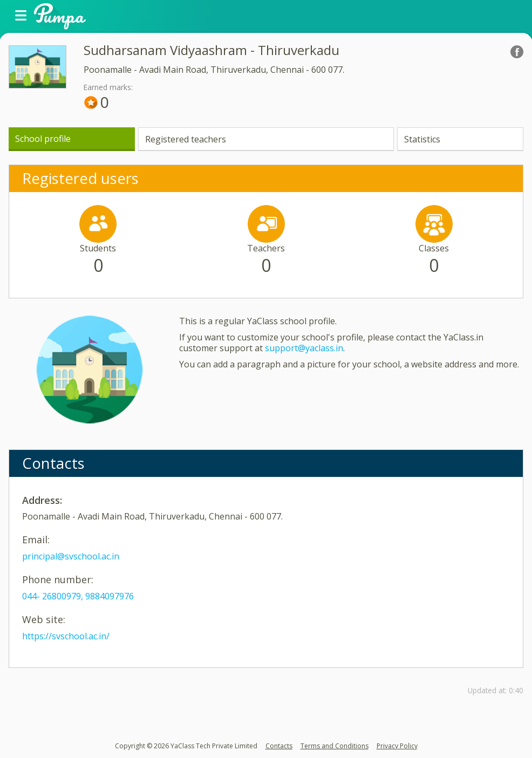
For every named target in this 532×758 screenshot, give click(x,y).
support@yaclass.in (304, 348)
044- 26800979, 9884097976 (78, 596)
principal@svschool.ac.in (71, 556)
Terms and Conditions (335, 746)
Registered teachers (186, 139)
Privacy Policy (397, 746)
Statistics (422, 139)
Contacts (279, 746)
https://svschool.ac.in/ (66, 636)
